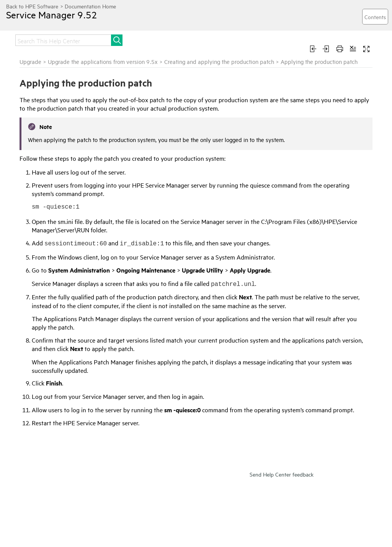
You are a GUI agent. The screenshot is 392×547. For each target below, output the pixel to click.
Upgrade (30, 61)
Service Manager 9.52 (52, 15)
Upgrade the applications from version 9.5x (103, 61)
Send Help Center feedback (282, 474)
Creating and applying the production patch (219, 61)
